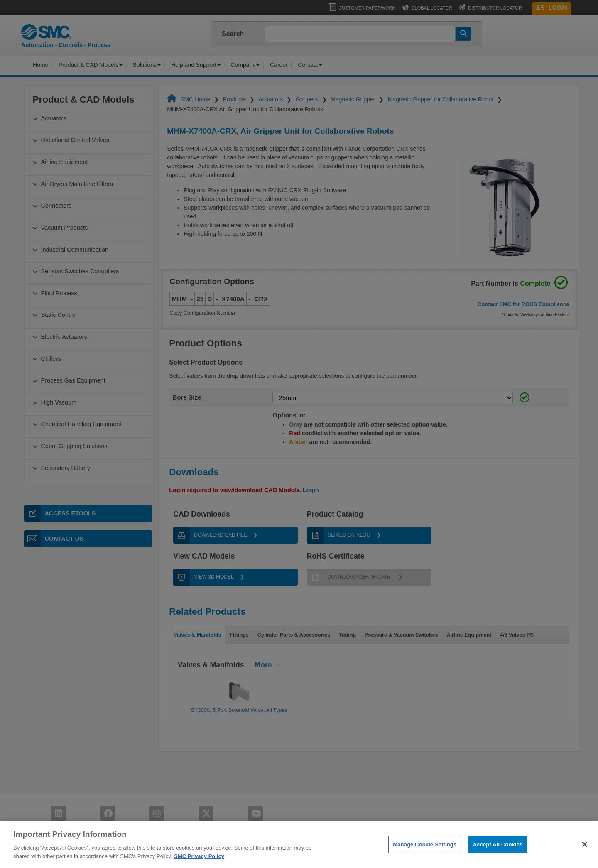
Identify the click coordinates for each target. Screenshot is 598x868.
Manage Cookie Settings (425, 859)
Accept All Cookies (498, 859)
